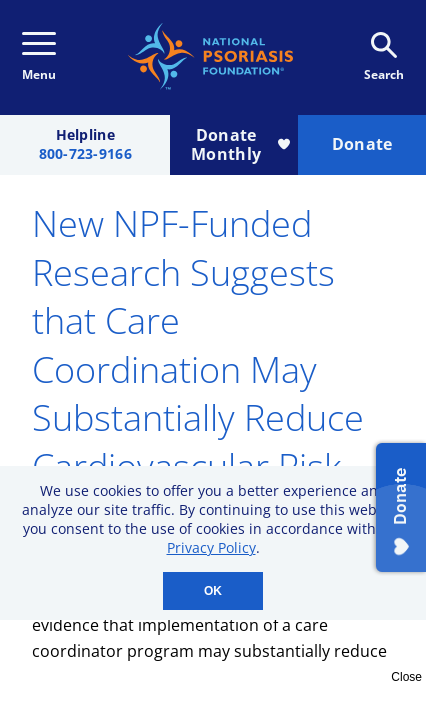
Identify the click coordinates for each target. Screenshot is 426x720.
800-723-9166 (85, 154)
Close (406, 677)
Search (384, 57)
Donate (362, 144)
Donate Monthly (240, 144)
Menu (39, 57)
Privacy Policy (211, 547)
